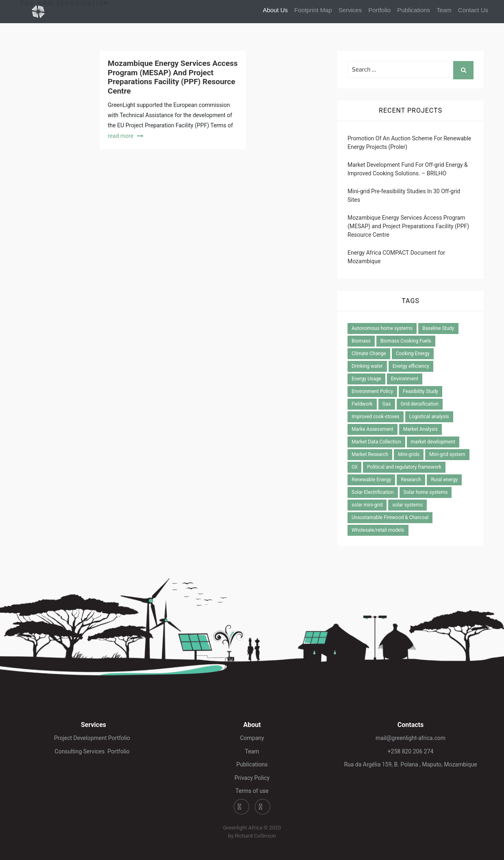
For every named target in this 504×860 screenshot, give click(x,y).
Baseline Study (438, 328)
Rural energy (444, 480)
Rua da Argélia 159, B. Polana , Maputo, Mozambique (410, 764)
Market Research (370, 454)
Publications (414, 10)
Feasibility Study (420, 391)
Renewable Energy (371, 480)
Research (411, 480)
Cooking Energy (413, 354)
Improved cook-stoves (376, 417)
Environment (405, 379)
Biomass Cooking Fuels (406, 341)
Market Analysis (420, 429)
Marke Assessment (373, 429)
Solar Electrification (373, 492)
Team (444, 10)
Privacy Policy (252, 778)
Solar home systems (426, 492)
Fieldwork (362, 404)
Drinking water (367, 366)
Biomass (361, 341)
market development (433, 442)
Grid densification (420, 404)
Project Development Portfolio (93, 738)
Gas (387, 404)
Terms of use (252, 791)
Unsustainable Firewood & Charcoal (390, 517)
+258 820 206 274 (411, 751)
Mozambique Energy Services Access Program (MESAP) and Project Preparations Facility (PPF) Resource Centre (173, 77)
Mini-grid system (447, 454)
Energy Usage (366, 379)
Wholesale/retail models (378, 530)
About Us (275, 10)
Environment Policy (372, 391)
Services (350, 10)
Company (252, 738)
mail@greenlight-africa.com (411, 738)
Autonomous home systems (382, 328)
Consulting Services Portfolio (94, 751)
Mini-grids (409, 454)
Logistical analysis (429, 417)
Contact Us (473, 10)
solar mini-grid (367, 505)
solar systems (407, 505)
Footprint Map (313, 10)
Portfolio (379, 10)
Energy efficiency (411, 366)
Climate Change (369, 354)
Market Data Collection (376, 442)
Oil (354, 467)
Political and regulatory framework (404, 467)
